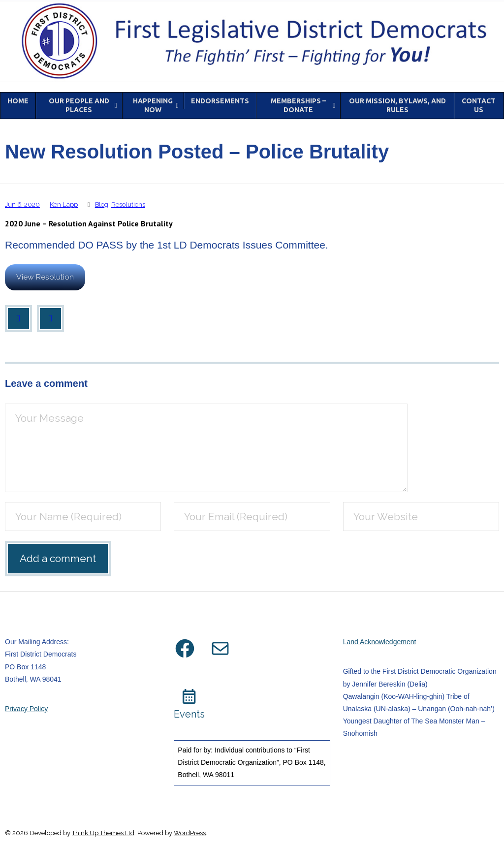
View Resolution (45, 277)
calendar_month (189, 697)
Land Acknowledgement (380, 642)
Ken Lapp (64, 204)
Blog (102, 204)
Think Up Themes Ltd (103, 833)
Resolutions (128, 204)
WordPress (190, 833)
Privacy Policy (26, 709)
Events (189, 714)
